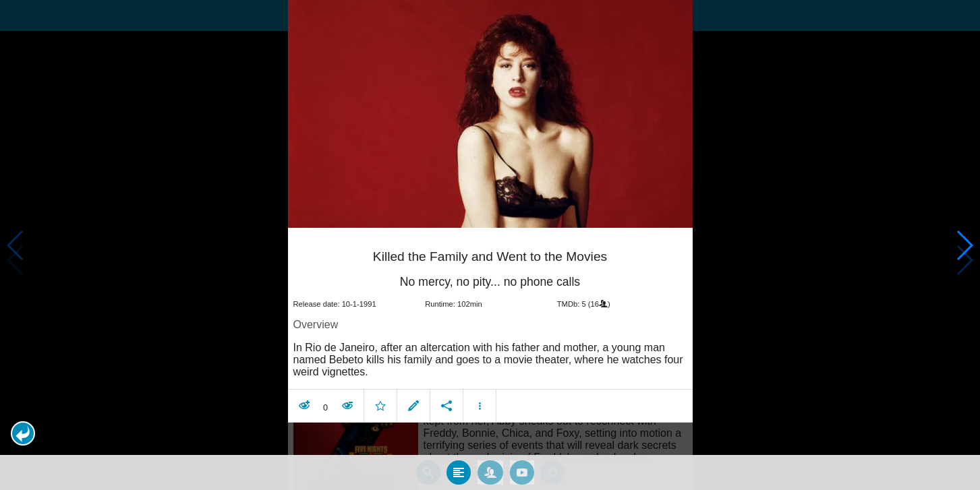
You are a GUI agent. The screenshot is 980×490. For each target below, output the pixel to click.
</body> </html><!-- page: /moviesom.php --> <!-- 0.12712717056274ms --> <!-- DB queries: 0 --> (490, 245)
